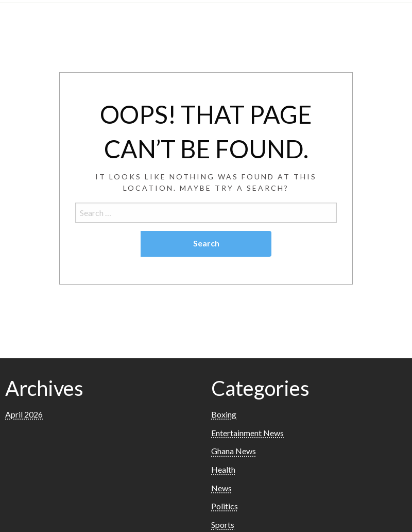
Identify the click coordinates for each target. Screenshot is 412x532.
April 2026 (24, 414)
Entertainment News (247, 433)
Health (223, 469)
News (221, 488)
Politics (225, 506)
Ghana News (234, 451)
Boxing (224, 414)
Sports (223, 525)
